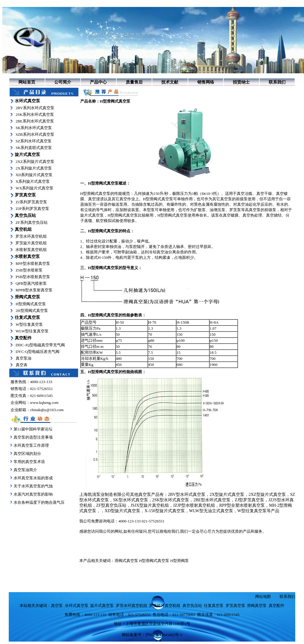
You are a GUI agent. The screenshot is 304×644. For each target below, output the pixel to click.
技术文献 (170, 82)
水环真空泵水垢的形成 (33, 478)
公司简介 (63, 82)
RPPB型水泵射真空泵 (34, 290)
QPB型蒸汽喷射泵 (31, 283)
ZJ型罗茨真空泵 (249, 500)
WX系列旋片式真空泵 (35, 188)
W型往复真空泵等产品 (258, 511)
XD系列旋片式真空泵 (34, 175)
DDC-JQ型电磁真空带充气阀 (40, 345)
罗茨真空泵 (235, 606)
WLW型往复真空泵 (32, 331)
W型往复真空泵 (29, 324)
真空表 (22, 365)
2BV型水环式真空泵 (187, 495)
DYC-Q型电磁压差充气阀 (38, 352)
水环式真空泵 (77, 606)
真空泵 (226, 199)
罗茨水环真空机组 (31, 236)
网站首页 (27, 82)
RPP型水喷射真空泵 (33, 263)
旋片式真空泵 (92, 215)
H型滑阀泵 (180, 561)
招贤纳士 (241, 82)
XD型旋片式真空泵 (122, 511)
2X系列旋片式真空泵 (34, 168)
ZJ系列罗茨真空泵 (31, 202)
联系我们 (277, 82)
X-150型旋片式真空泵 (165, 511)
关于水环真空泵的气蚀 (33, 486)
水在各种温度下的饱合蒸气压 (39, 502)
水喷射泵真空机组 (31, 250)
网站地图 (263, 596)
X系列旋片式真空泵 (33, 181)
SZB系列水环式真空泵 (35, 134)
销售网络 (206, 82)
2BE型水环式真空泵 (212, 500)
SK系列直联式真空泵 (34, 148)
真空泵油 (24, 358)
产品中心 (98, 82)
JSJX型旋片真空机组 (150, 505)
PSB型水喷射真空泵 (33, 277)
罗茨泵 (235, 210)
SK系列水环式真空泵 (34, 128)
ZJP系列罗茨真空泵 (32, 209)
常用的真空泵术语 (29, 462)
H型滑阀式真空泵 (31, 304)
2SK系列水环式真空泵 (35, 114)
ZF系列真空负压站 (32, 222)
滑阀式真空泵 (126, 561)
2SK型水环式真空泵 (171, 500)
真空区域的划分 (27, 454)
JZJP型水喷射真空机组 (194, 505)
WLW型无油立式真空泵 (211, 511)
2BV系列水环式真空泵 (35, 108)
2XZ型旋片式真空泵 (267, 495)
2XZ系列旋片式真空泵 (35, 162)
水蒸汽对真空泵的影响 (33, 494)
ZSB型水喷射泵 (29, 270)
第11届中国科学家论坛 (33, 429)
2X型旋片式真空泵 (227, 495)
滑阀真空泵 (257, 606)
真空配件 (277, 606)
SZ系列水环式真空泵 (34, 141)
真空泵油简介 (25, 470)
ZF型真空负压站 (111, 505)
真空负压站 (192, 606)
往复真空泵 (214, 606)
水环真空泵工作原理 (31, 445)
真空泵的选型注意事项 (33, 437)
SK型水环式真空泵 (131, 500)
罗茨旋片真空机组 (31, 243)
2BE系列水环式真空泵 (35, 121)
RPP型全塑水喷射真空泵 (242, 505)
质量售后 (134, 82)
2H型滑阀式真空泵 (32, 311)
